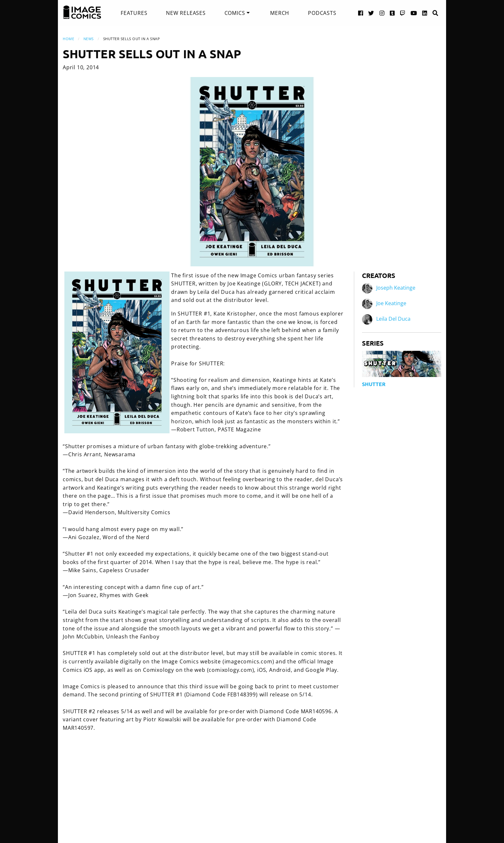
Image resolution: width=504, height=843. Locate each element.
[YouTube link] (414, 13)
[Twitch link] (403, 13)
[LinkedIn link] (425, 13)
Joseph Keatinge (396, 288)
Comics (235, 13)
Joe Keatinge (391, 303)
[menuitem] (134, 13)
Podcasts (322, 13)
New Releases (186, 13)
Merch (280, 13)
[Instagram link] (382, 13)
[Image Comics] (82, 12)
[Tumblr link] (392, 13)
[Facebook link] (361, 13)
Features (134, 13)
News (89, 39)
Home (68, 39)
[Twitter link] (371, 13)
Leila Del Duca (393, 319)
